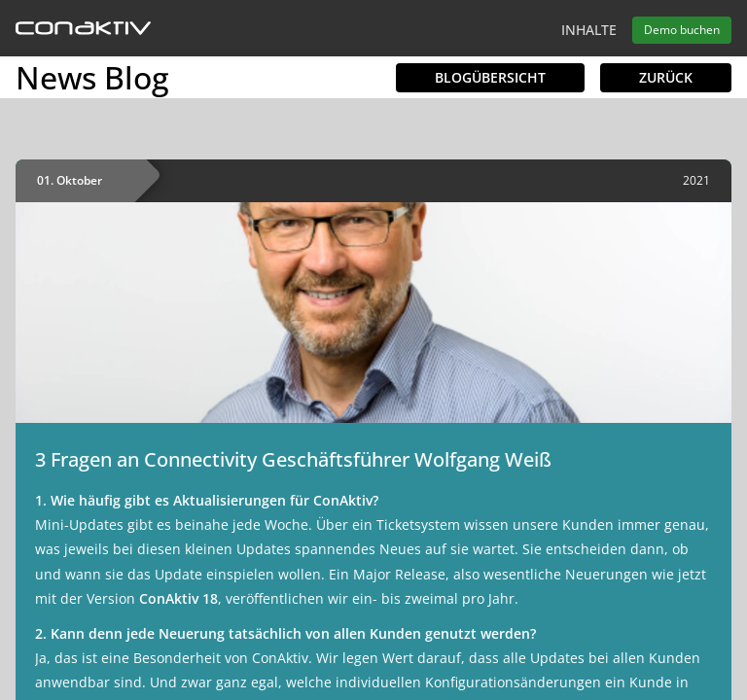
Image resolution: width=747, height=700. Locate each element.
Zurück (666, 77)
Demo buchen (682, 30)
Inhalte (589, 30)
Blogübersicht (490, 77)
